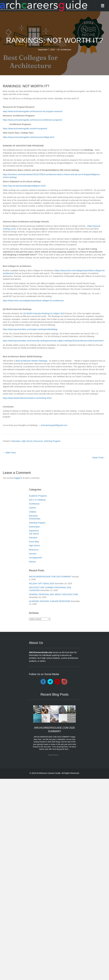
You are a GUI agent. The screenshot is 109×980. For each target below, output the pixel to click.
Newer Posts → (99, 458)
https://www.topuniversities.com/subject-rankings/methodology (30, 329)
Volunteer (33, 538)
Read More (54, 755)
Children (33, 512)
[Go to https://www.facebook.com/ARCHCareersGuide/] (43, 682)
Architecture (34, 504)
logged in (18, 478)
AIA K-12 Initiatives (37, 500)
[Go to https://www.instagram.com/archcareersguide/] (57, 682)
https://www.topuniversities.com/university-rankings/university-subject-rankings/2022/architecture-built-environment (53, 341)
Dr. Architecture (64, 50)
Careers (33, 508)
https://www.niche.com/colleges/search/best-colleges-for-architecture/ (33, 301)
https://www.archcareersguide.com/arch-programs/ (25, 129)
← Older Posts (9, 453)
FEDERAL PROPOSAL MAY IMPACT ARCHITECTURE (54, 594)
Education (16, 441)
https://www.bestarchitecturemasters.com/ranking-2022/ (27, 398)
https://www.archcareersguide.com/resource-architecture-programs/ (33, 120)
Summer (33, 554)
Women (32, 562)
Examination (34, 527)
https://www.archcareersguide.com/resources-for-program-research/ (33, 111)
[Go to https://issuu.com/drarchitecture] (64, 682)
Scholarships (35, 519)
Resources (38, 441)
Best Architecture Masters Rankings (32, 361)
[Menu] (103, 6)
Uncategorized (35, 558)
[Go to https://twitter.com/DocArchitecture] (50, 682)
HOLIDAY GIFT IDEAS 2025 (42, 584)
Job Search (34, 534)
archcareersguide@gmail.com (54, 425)
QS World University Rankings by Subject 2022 (44, 313)
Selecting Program (52, 441)
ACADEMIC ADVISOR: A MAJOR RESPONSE (50, 601)
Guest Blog (34, 542)
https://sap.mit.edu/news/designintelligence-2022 (24, 186)
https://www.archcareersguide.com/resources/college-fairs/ (29, 137)
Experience (34, 531)
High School (27, 441)
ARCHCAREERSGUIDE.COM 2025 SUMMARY (50, 577)
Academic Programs (38, 496)
